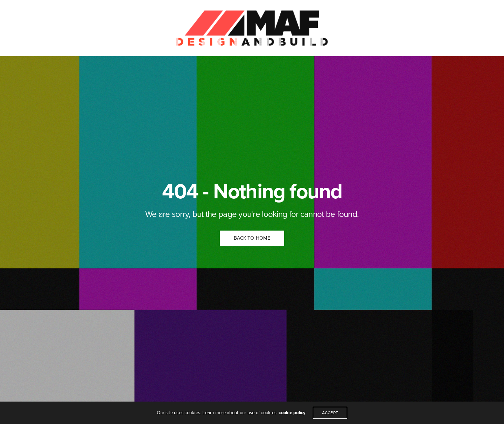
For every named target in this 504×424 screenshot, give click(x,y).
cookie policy (292, 413)
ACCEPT (330, 413)
